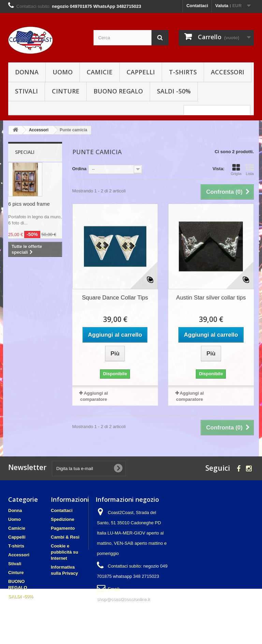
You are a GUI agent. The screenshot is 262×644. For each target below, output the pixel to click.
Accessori (228, 72)
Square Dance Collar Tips (115, 298)
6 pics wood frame (29, 204)
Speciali (25, 152)
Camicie (100, 72)
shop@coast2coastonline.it (123, 599)
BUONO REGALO (118, 91)
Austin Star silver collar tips (211, 298)
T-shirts (183, 72)
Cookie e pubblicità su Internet (64, 552)
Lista (250, 170)
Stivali (26, 91)
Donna (27, 72)
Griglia (236, 170)
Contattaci (197, 6)
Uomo (63, 72)
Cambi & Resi (65, 537)
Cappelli (141, 72)
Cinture (66, 91)
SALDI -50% (174, 91)
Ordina (79, 169)
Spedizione (63, 519)
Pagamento (63, 528)
